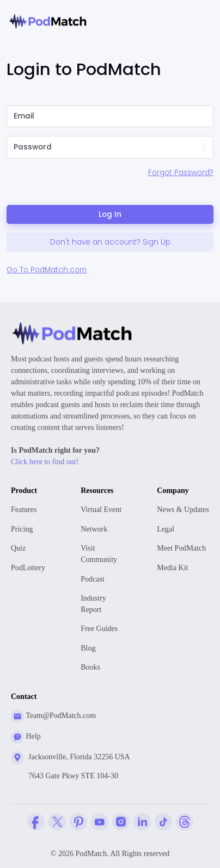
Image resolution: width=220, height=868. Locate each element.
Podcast (93, 579)
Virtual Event (101, 510)
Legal (166, 529)
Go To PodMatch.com (47, 270)
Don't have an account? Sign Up (110, 242)
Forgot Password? (181, 173)
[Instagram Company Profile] (121, 822)
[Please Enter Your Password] (96, 147)
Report (101, 603)
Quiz (18, 548)
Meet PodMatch (181, 548)
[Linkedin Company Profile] (142, 822)
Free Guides (99, 629)
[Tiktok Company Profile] (163, 822)
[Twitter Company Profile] (57, 822)
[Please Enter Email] (110, 116)
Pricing (22, 529)
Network (94, 529)
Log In (110, 214)
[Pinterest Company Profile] (78, 822)
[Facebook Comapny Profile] (36, 822)
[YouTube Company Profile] (100, 822)
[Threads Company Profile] (185, 822)
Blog (88, 648)
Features (24, 510)
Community (101, 553)
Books (90, 667)
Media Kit (172, 568)
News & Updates (183, 510)
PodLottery (28, 568)
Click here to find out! (45, 462)
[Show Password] (204, 148)
